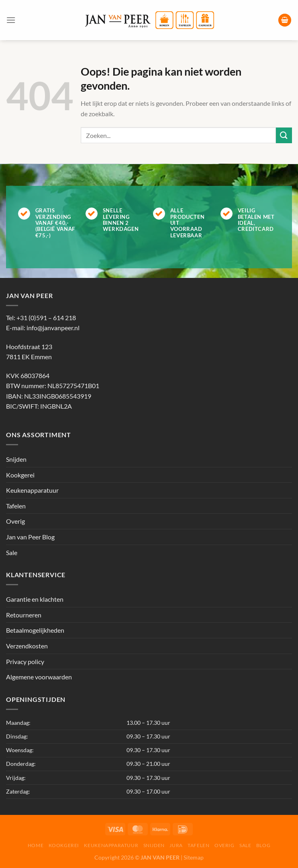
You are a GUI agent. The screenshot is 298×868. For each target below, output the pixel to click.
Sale (12, 552)
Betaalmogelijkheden (35, 630)
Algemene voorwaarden (39, 677)
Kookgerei (20, 475)
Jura (176, 845)
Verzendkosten (27, 646)
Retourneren (24, 615)
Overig (15, 521)
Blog (263, 845)
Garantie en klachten (35, 599)
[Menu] (11, 20)
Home (36, 845)
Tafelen (16, 506)
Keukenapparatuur (32, 490)
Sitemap (194, 857)
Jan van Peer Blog (30, 537)
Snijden (16, 459)
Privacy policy (25, 661)
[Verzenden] (284, 135)
